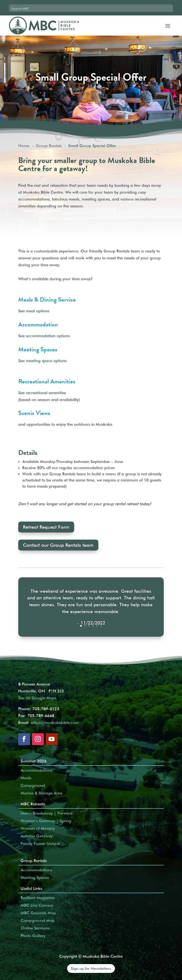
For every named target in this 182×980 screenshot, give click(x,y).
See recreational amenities (42, 393)
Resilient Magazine (38, 898)
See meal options (34, 311)
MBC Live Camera (37, 905)
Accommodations (36, 770)
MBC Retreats (33, 804)
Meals (26, 778)
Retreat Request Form (46, 527)
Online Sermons (35, 928)
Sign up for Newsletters (91, 968)
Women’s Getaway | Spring (46, 821)
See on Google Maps (37, 698)
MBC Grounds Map (38, 913)
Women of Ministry (38, 828)
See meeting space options (42, 361)
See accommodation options (44, 336)
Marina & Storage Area (41, 793)
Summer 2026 (34, 761)
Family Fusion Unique (40, 844)
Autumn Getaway (37, 836)
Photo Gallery (33, 936)
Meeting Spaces (35, 877)
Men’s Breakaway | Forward (47, 813)
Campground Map (38, 920)
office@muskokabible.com (55, 723)
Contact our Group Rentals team (58, 545)
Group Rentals (34, 861)
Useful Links (31, 888)
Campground (33, 785)
